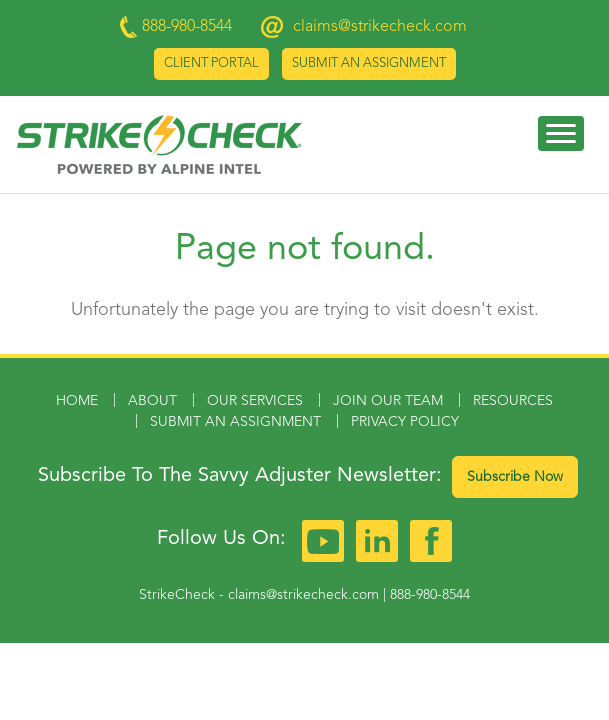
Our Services (255, 401)
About (152, 401)
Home (77, 401)
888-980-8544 (430, 595)
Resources (513, 401)
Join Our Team (388, 401)
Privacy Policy (405, 422)
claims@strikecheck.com (380, 27)
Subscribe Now (515, 477)
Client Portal (211, 63)
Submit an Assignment (369, 63)
